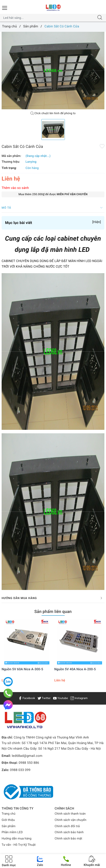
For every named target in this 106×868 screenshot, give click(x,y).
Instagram (79, 698)
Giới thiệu (8, 820)
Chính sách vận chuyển (71, 820)
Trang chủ (9, 814)
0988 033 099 (20, 770)
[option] (53, 71)
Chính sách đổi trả (67, 826)
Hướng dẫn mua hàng (17, 839)
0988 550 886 (29, 763)
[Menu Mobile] (5, 7)
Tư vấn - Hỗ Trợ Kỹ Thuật (19, 845)
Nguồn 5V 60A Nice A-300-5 (22, 669)
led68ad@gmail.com (27, 756)
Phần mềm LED (12, 832)
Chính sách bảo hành (69, 832)
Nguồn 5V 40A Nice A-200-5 (75, 669)
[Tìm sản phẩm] (48, 18)
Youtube (61, 698)
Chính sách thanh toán (70, 814)
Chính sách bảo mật (69, 839)
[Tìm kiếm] (100, 18)
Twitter (44, 698)
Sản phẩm (9, 826)
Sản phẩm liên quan (53, 612)
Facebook (27, 698)
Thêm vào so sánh (15, 188)
